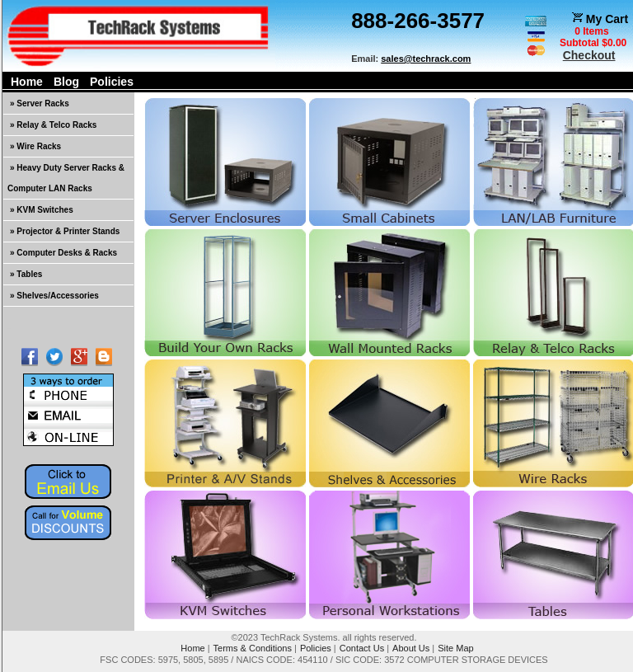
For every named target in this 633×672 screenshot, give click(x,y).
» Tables (26, 274)
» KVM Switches (42, 210)
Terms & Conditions (253, 648)
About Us (411, 648)
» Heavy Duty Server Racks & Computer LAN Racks (66, 178)
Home (27, 82)
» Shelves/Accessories (54, 296)
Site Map (455, 648)
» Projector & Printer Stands (65, 231)
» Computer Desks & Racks (63, 253)
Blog (66, 82)
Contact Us (362, 648)
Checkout (589, 55)
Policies (112, 82)
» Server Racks (40, 103)
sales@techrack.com (426, 59)
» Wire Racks (35, 146)
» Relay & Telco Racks (53, 125)
